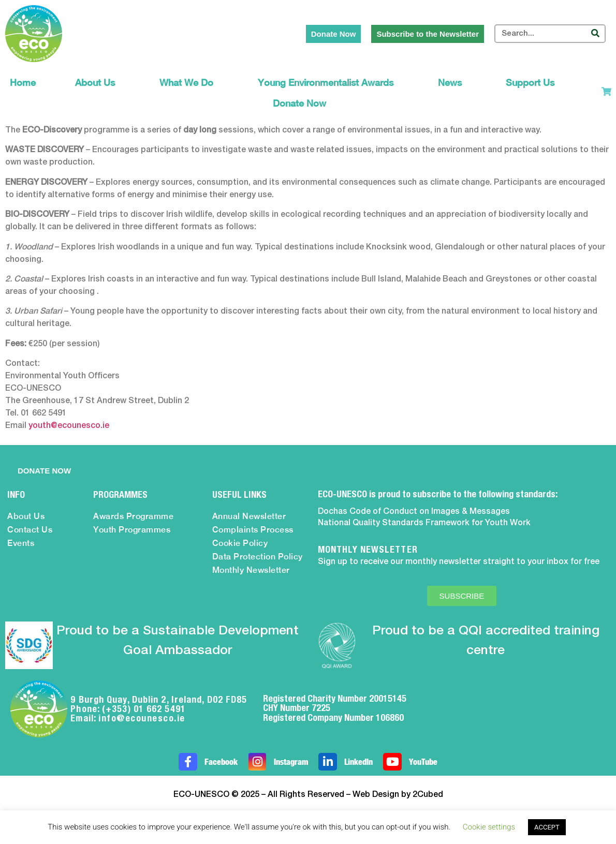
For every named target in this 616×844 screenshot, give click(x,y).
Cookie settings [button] (489, 827)
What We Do (189, 83)
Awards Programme (133, 516)
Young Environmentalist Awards (328, 83)
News (452, 83)
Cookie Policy (240, 543)
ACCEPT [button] (547, 827)
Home (23, 83)
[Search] (595, 34)
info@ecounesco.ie (142, 718)
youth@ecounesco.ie (69, 426)
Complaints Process (253, 530)
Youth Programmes (132, 530)
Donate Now (299, 103)
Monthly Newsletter (251, 570)
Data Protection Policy (258, 557)
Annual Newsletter (249, 516)
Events (21, 543)
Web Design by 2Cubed (398, 795)
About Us (98, 83)
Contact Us (30, 530)
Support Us (533, 83)
